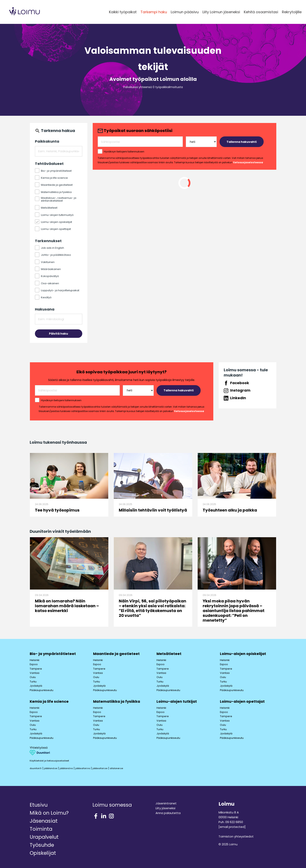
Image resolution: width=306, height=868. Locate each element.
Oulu (33, 677)
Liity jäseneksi (165, 808)
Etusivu (39, 805)
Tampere (36, 669)
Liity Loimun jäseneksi (221, 12)
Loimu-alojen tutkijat (177, 701)
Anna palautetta (168, 813)
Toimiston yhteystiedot (236, 836)
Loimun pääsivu (185, 12)
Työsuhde (42, 845)
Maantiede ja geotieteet (116, 654)
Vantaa (35, 673)
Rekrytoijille (292, 12)
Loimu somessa (112, 805)
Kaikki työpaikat (123, 12)
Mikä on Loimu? (49, 813)
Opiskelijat (43, 853)
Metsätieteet (169, 654)
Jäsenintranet (166, 803)
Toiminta (41, 829)
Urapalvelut (44, 837)
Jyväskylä (36, 686)
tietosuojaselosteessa (248, 162)
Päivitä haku (58, 334)
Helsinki (35, 660)
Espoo (34, 664)
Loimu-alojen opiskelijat (243, 654)
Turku (33, 682)
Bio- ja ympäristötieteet (53, 654)
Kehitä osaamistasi (261, 12)
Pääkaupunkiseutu (42, 690)
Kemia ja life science (49, 701)
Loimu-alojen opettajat (242, 701)
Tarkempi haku (154, 12)
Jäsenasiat (44, 821)
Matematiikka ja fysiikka (117, 701)
